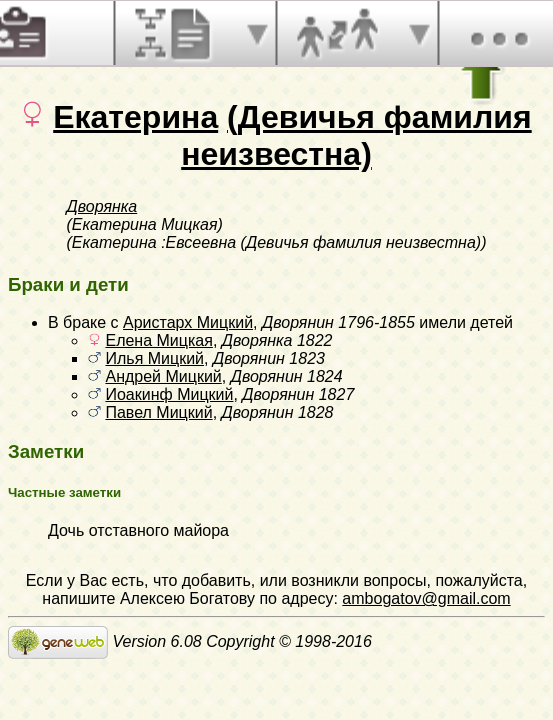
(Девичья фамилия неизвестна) (356, 135)
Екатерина (135, 117)
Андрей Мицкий (163, 376)
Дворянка (102, 206)
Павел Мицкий (158, 412)
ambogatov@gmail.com (426, 598)
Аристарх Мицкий (188, 322)
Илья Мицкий (154, 358)
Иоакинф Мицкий (169, 394)
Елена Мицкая (158, 340)
